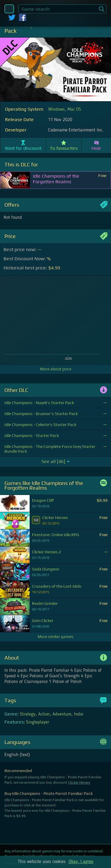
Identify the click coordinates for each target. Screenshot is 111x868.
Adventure (62, 714)
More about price (56, 369)
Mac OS (74, 110)
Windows (57, 110)
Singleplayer (38, 722)
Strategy (28, 714)
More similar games (55, 636)
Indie (79, 714)
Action (44, 714)
